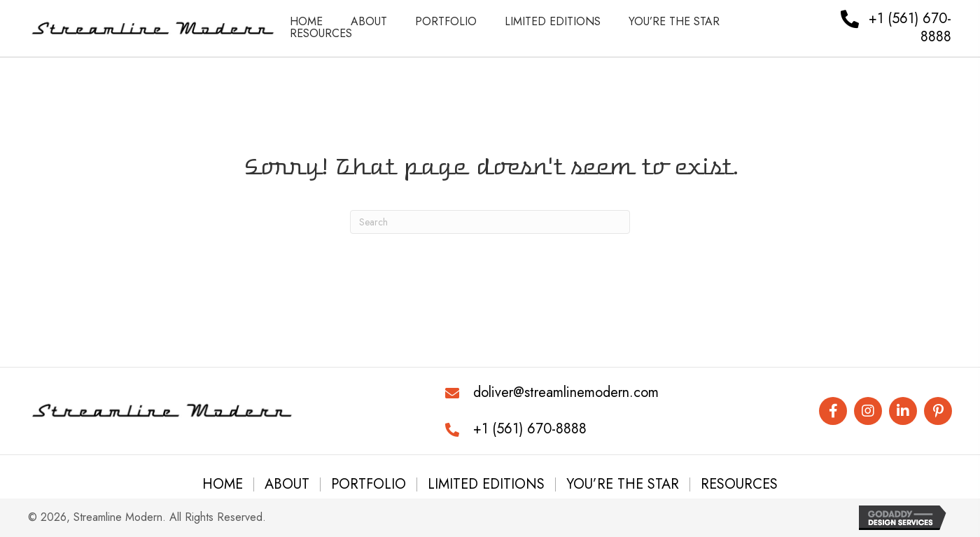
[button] (833, 411)
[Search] (490, 222)
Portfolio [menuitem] (369, 484)
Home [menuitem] (223, 484)
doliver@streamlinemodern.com (566, 392)
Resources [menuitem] (739, 484)
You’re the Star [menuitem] (623, 484)
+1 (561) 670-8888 (530, 429)
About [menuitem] (287, 484)
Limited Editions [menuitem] (486, 484)
